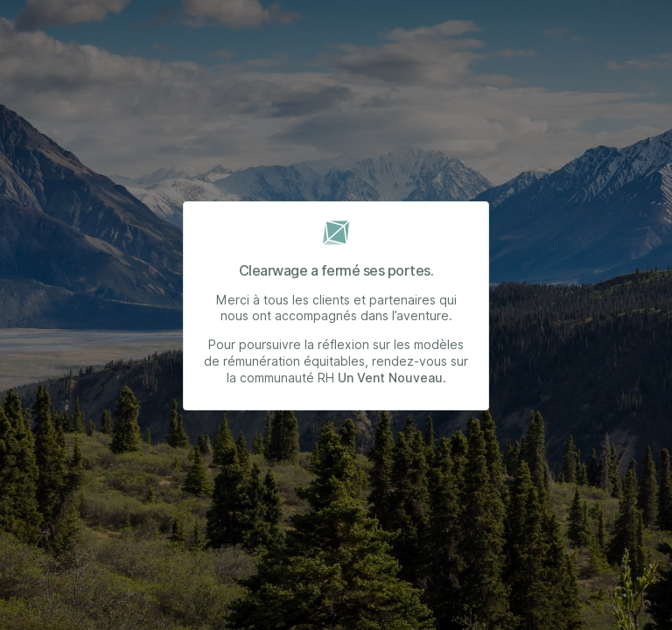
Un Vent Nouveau (390, 378)
